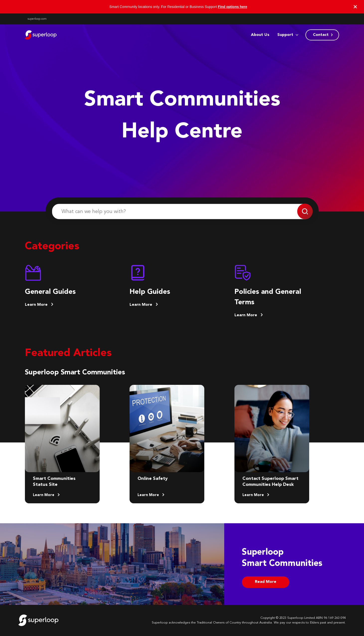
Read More (266, 582)
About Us (260, 35)
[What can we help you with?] (182, 212)
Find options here (233, 7)
